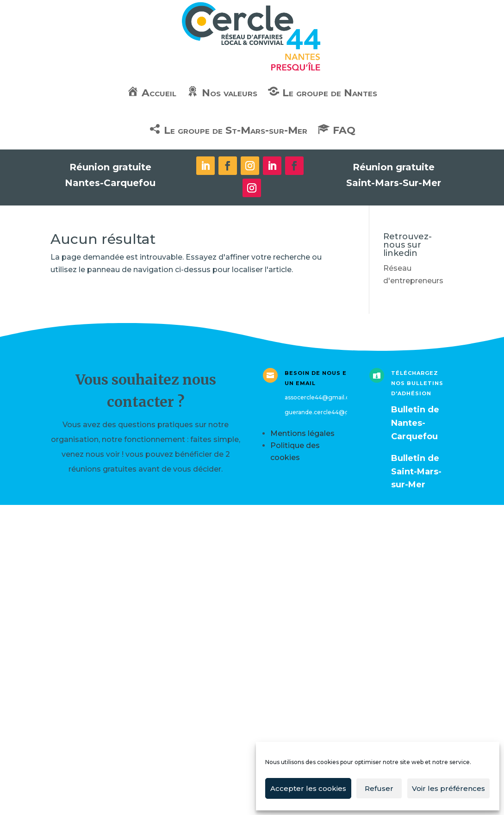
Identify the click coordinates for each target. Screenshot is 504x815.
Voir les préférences (448, 788)
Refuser (379, 788)
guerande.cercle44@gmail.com (330, 412)
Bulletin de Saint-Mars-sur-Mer (416, 472)
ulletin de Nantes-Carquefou (415, 423)
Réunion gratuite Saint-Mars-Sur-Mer (394, 175)
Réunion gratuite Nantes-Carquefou (110, 175)
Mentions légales (302, 433)
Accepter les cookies (308, 788)
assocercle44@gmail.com (322, 397)
